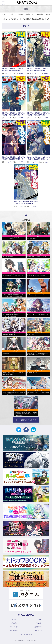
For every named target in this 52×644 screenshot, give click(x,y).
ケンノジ (8, 74)
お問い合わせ (38, 631)
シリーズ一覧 (14, 627)
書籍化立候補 (14, 631)
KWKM (21, 74)
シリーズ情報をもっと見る (26, 420)
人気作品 (38, 623)
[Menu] (3, 3)
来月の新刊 (14, 623)
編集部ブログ (38, 627)
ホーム (3, 14)
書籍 (12, 14)
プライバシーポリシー (26, 635)
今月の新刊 (38, 619)
